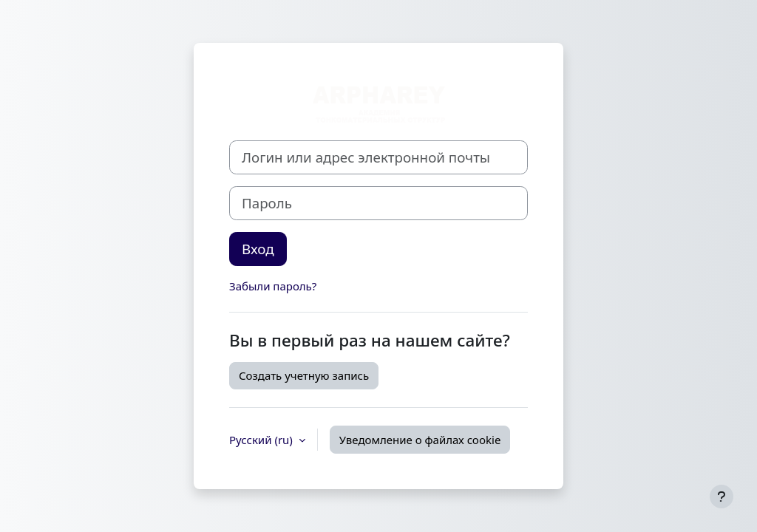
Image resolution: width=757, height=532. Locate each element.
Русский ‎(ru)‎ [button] (262, 440)
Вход (258, 249)
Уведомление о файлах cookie (420, 440)
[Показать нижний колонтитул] (722, 497)
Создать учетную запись (304, 375)
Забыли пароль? (273, 286)
